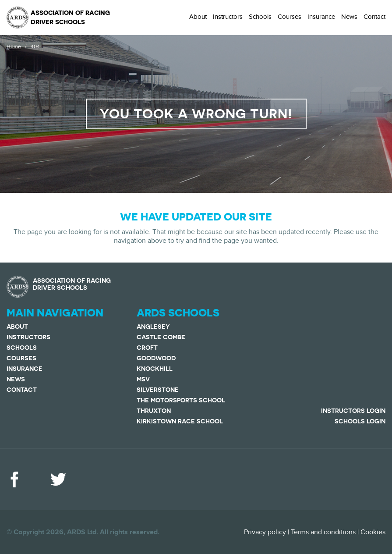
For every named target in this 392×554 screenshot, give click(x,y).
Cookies (373, 532)
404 (35, 46)
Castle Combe (161, 337)
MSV (143, 379)
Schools (260, 17)
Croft (147, 348)
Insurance (321, 17)
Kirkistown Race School (180, 421)
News (349, 17)
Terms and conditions (323, 532)
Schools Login (360, 421)
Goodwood (156, 358)
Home (14, 46)
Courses (290, 17)
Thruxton (154, 411)
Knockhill (155, 369)
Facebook (14, 479)
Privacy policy (265, 532)
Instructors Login (353, 411)
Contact (374, 17)
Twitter (58, 479)
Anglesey (153, 327)
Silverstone (158, 390)
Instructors (228, 17)
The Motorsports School (181, 400)
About (198, 17)
